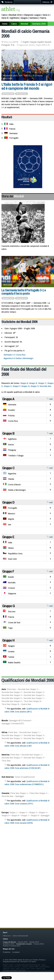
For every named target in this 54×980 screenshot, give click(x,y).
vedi (50, 399)
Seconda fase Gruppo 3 (34, 692)
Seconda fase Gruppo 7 (34, 698)
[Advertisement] (27, 866)
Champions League (32, 15)
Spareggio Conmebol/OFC (13, 723)
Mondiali (24, 24)
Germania (34, 18)
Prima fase (11, 689)
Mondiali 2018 (15, 15)
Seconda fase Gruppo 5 (34, 695)
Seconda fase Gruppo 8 (12, 701)
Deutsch (48, 42)
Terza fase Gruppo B (10, 704)
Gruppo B (33, 383)
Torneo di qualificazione (25, 777)
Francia (43, 18)
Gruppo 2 (23, 812)
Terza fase (6, 761)
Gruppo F (16, 386)
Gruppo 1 (13, 812)
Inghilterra (14, 18)
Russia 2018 (23, 942)
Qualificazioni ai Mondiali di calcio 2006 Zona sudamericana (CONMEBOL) (27, 783)
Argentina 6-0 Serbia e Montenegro (19, 358)
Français (33, 42)
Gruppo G (25, 386)
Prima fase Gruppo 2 (38, 793)
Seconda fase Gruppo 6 (12, 698)
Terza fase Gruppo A (32, 701)
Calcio (4, 15)
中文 (13, 45)
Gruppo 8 (35, 815)
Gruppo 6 (15, 815)
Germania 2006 (39, 24)
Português (6, 45)
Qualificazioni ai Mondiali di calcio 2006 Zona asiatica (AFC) (27, 710)
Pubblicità (6, 952)
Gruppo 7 (25, 815)
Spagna (24, 18)
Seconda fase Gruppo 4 (12, 695)
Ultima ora (7, 936)
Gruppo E (8, 386)
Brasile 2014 (34, 942)
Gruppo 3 (33, 812)
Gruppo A (24, 383)
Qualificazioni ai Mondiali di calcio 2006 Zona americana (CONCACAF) (27, 766)
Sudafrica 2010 (8, 944)
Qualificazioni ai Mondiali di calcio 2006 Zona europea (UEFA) (27, 821)
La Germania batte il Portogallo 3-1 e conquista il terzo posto (24, 292)
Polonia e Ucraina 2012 (12, 946)
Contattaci (16, 952)
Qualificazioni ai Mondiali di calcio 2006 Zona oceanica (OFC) (27, 802)
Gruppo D (8, 502)
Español (41, 42)
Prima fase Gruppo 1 (19, 793)
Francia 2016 (39, 944)
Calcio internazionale (20, 936)
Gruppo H (35, 386)
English (26, 42)
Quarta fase (26, 704)
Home (5, 24)
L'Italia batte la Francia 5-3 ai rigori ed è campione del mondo (27, 86)
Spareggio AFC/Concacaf (20, 720)
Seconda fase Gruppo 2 (12, 692)
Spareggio (20, 796)
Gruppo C (42, 383)
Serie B (5, 18)
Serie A (46, 15)
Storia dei (13, 196)
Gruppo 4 (43, 812)
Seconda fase (21, 298)
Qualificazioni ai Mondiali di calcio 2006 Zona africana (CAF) (27, 744)
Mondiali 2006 (8, 298)
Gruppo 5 (5, 815)
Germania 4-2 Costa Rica (14, 355)
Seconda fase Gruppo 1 (28, 689)
